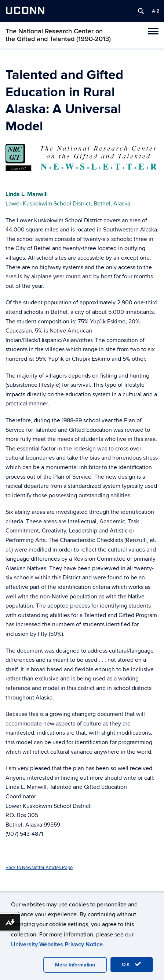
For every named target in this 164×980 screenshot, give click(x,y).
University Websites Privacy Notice (57, 944)
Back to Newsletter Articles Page (39, 868)
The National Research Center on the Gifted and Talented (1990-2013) (58, 35)
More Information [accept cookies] (75, 965)
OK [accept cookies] (132, 964)
